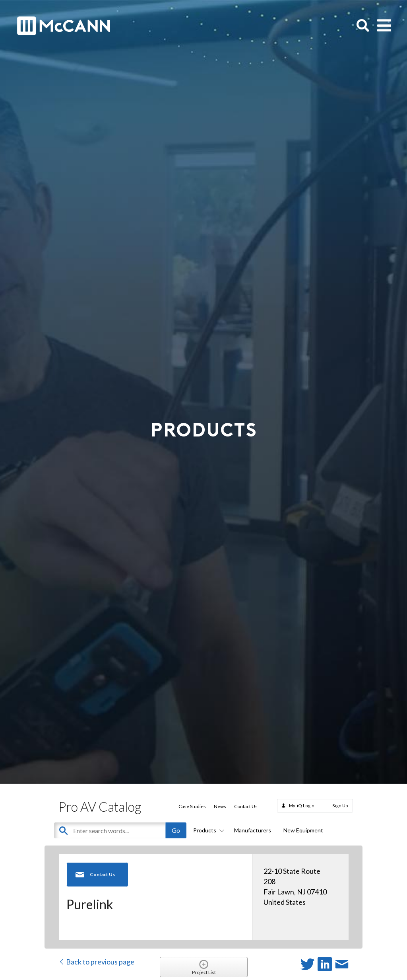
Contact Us (246, 806)
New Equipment (303, 830)
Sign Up (340, 806)
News (220, 806)
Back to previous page (96, 962)
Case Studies (192, 806)
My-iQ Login (302, 806)
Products (207, 830)
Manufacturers (253, 830)
